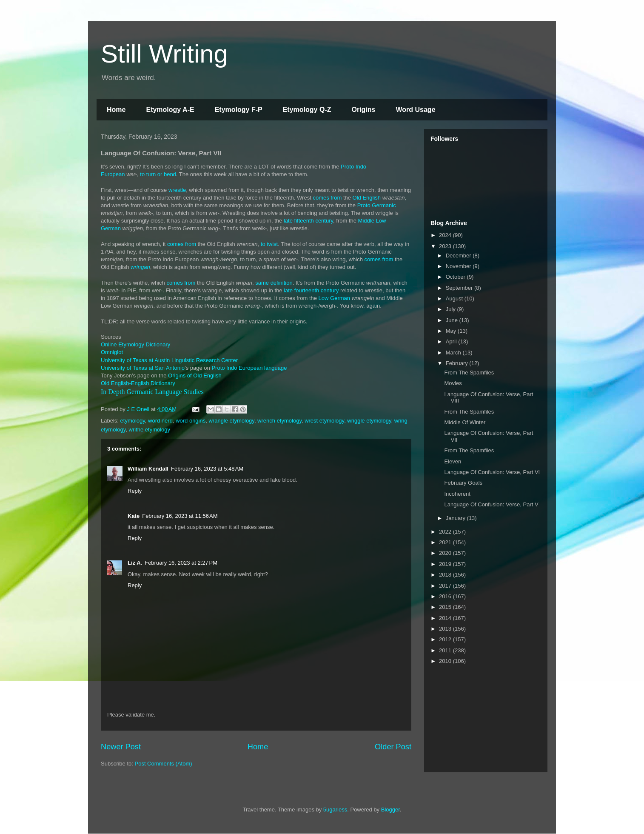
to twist (269, 244)
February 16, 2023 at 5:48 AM (207, 469)
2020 (446, 553)
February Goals (463, 483)
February (458, 363)
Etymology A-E (170, 110)
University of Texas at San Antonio (143, 368)
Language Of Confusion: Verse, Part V (491, 504)
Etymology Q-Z (307, 110)
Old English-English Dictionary (138, 383)
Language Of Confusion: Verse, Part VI (492, 472)
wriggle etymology (369, 421)
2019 (446, 564)
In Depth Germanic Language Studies (152, 392)
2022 (446, 532)
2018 (446, 575)
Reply (135, 491)
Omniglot (112, 352)
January (456, 518)
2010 (446, 661)
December (459, 256)
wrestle (177, 190)
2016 (446, 596)
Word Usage (415, 110)
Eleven (453, 461)
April (452, 341)
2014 (446, 618)
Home (116, 110)
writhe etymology (150, 430)
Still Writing (164, 54)
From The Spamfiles (469, 373)
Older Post (393, 747)
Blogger (390, 810)
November (459, 266)
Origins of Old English (195, 376)
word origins (191, 421)
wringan (140, 267)
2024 (446, 235)
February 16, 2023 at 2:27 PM (181, 563)
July (452, 309)
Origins (363, 110)
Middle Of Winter (465, 422)
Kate (134, 516)
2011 (446, 650)
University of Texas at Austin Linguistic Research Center (169, 360)
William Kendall (148, 469)
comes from (327, 198)
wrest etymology (324, 421)
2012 (446, 639)
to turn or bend (158, 174)
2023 (446, 246)
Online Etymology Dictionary (135, 344)
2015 (446, 607)
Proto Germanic (377, 205)
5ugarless (335, 810)
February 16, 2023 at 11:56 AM (180, 516)
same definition (274, 283)
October (456, 277)
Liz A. (135, 563)
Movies (453, 383)
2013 (446, 629)
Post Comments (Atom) (164, 764)
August (455, 298)
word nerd (160, 421)
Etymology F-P (239, 110)
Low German (334, 298)
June (453, 320)
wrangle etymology (231, 421)
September (460, 288)
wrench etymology (279, 421)
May (452, 331)
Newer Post (121, 747)
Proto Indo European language (249, 368)
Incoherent (457, 494)
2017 (446, 586)
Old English (367, 198)
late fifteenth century (308, 221)
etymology (133, 421)
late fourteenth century (311, 290)
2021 (446, 542)
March (454, 353)
